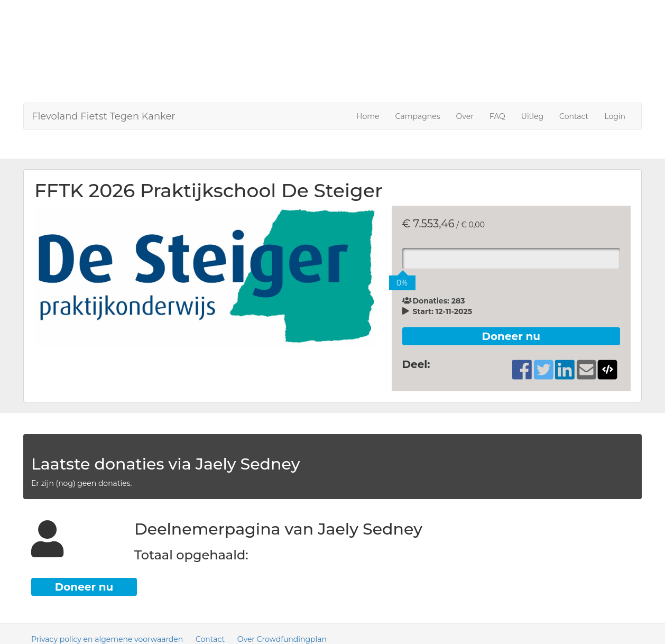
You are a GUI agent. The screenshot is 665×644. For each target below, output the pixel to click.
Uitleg (532, 116)
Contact (574, 116)
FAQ (497, 116)
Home (368, 116)
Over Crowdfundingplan (282, 639)
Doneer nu (511, 336)
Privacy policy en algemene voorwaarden (107, 639)
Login (615, 116)
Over (465, 116)
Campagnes (418, 116)
